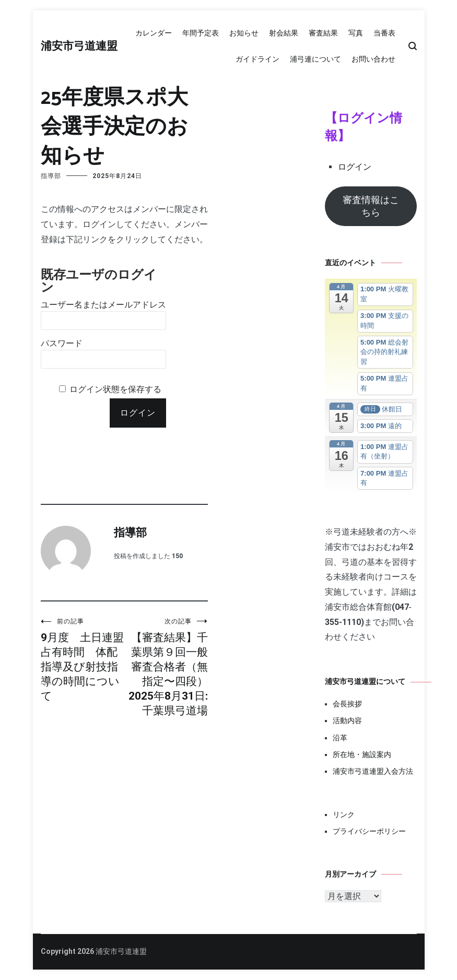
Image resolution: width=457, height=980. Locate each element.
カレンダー (154, 33)
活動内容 (347, 721)
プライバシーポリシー (369, 831)
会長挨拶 (347, 704)
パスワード (62, 343)
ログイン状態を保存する (115, 389)
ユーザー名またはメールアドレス (103, 305)
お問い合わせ (373, 59)
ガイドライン (257, 59)
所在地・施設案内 (362, 754)
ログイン (355, 167)
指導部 (51, 176)
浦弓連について (315, 59)
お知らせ (244, 33)
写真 (356, 33)
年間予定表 (201, 33)
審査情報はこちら (371, 206)
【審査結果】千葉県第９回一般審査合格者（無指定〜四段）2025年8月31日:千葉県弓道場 (166, 667)
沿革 (340, 738)
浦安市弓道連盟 (79, 46)
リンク (344, 814)
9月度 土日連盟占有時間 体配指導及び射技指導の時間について (83, 660)
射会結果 (284, 33)
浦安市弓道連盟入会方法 (373, 771)
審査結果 (323, 33)
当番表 (384, 33)
